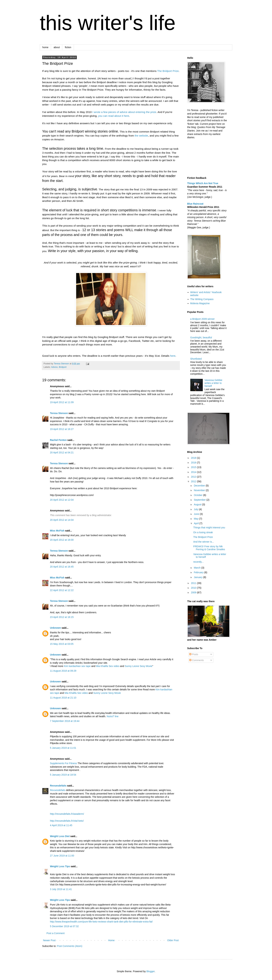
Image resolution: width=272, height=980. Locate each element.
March (197, 568)
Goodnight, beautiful (201, 337)
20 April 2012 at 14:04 (62, 520)
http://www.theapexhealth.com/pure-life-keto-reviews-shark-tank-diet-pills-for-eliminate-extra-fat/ (101, 922)
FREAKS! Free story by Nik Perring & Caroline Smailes (209, 548)
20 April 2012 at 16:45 (62, 567)
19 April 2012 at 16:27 (62, 429)
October (198, 495)
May (196, 519)
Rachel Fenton (58, 440)
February (199, 572)
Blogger (150, 971)
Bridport (63, 367)
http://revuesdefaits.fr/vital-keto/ (67, 821)
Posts (194, 654)
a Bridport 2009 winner (203, 319)
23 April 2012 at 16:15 (62, 617)
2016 (194, 463)
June (197, 514)
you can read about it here (114, 116)
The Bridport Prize (203, 537)
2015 (194, 467)
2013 (194, 477)
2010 (194, 588)
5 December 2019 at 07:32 (64, 926)
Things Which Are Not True (203, 183)
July (196, 509)
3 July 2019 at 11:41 (61, 889)
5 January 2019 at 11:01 (63, 748)
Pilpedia (54, 736)
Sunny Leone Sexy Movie (139, 666)
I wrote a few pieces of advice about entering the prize (124, 112)
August (198, 504)
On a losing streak (203, 532)
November (200, 490)
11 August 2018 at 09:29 (63, 671)
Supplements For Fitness (63, 763)
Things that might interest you (209, 528)
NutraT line (113, 716)
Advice (54, 367)
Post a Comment (56, 933)
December (200, 486)
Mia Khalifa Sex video (108, 666)
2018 (194, 458)
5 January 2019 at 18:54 (63, 775)
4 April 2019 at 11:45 (61, 825)
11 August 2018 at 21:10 (63, 698)
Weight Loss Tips (60, 866)
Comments (197, 660)
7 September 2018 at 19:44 (65, 721)
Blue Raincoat (195, 204)
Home (111, 940)
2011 (194, 583)
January (198, 577)
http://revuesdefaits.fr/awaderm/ (67, 814)
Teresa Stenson (59, 413)
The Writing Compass (202, 299)
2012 (194, 481)
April (197, 523)
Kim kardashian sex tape (77, 666)
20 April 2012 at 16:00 (62, 540)
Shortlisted (196, 359)
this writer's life (108, 23)
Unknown (55, 628)
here (173, 356)
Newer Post (49, 940)
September (200, 500)
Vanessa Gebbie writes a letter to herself (213, 383)
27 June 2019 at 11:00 (62, 856)
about (57, 47)
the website (141, 136)
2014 (194, 472)
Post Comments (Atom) (70, 946)
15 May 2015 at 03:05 (62, 644)
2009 (194, 592)
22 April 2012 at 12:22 (62, 590)
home (45, 47)
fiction (68, 47)
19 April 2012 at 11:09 (62, 402)
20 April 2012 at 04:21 (62, 452)
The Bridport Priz (167, 71)
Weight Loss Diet (60, 836)
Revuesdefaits (58, 786)
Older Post (173, 940)
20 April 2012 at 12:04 (62, 500)
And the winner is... (204, 542)
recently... (198, 562)
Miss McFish (57, 531)
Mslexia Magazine (200, 303)
